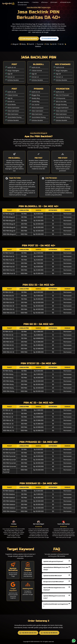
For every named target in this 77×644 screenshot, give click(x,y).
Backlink (35, 2)
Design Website (23, 2)
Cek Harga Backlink (28, 39)
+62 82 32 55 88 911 (49, 633)
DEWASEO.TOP (38, 642)
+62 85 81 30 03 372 (28, 633)
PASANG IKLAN (65, 2)
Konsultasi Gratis (49, 39)
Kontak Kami (22, 5)
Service (45, 2)
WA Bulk (54, 2)
